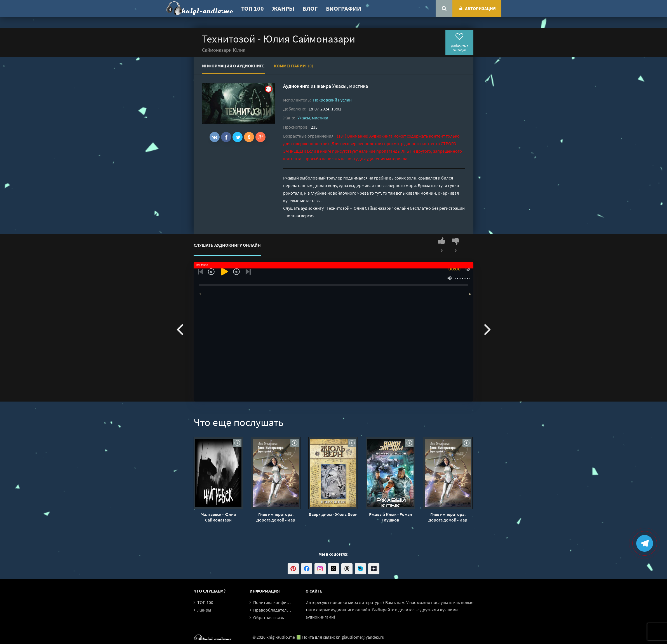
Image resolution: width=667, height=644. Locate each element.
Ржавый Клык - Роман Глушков (391, 517)
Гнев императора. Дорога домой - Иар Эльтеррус (276, 517)
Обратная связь (269, 617)
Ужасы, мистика (350, 86)
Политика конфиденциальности (285, 602)
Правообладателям (273, 610)
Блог (310, 8)
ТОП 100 (253, 8)
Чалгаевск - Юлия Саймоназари (219, 517)
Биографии (344, 8)
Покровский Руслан (332, 100)
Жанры (283, 8)
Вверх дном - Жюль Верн (333, 514)
